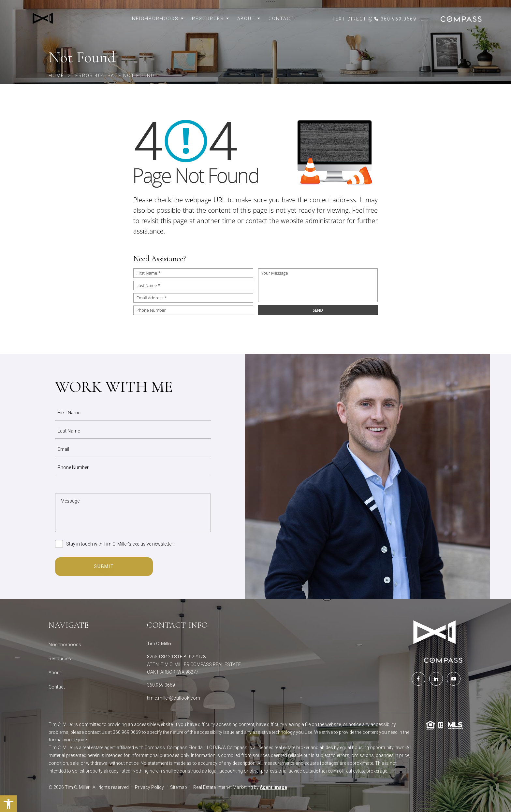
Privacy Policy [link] (149, 787)
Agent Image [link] (273, 787)
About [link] (249, 19)
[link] (62, 19)
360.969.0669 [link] (161, 685)
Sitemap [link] (179, 787)
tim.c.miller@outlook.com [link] (174, 698)
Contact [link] (281, 19)
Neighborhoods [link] (158, 19)
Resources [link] (211, 19)
